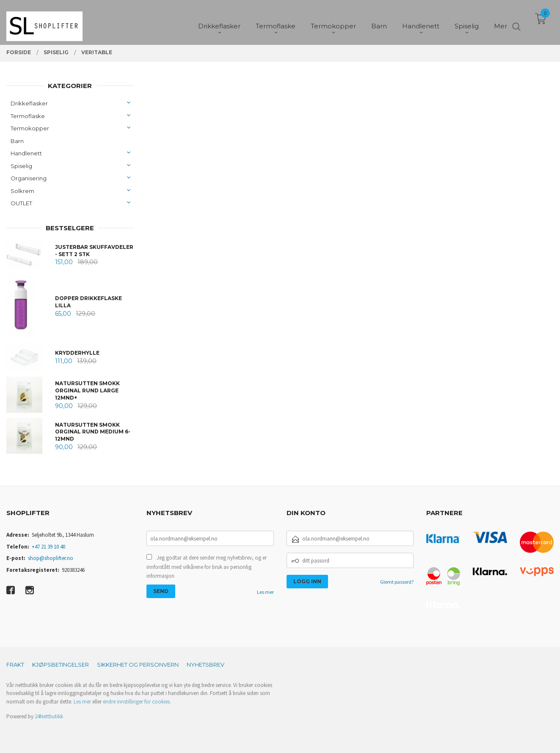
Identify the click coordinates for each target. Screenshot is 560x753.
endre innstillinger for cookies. (137, 702)
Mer (501, 21)
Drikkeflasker (29, 103)
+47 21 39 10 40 (48, 547)
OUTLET (21, 203)
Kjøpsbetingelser (61, 665)
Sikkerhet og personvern (138, 665)
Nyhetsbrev (206, 665)
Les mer (265, 592)
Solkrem (22, 191)
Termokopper (30, 128)
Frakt (15, 665)
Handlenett (26, 153)
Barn (17, 141)
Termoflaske (28, 116)
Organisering (29, 178)
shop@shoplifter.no (51, 558)
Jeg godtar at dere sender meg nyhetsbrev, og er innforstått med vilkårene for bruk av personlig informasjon (207, 567)
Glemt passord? (397, 582)
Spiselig (21, 166)
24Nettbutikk (49, 716)
